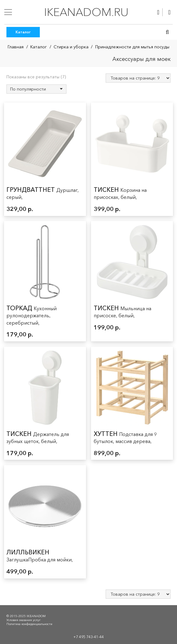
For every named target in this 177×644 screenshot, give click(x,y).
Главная (16, 47)
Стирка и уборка (71, 47)
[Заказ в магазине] (36, 89)
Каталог (39, 47)
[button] (167, 32)
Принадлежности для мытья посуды (132, 47)
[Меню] (8, 12)
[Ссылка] (158, 12)
